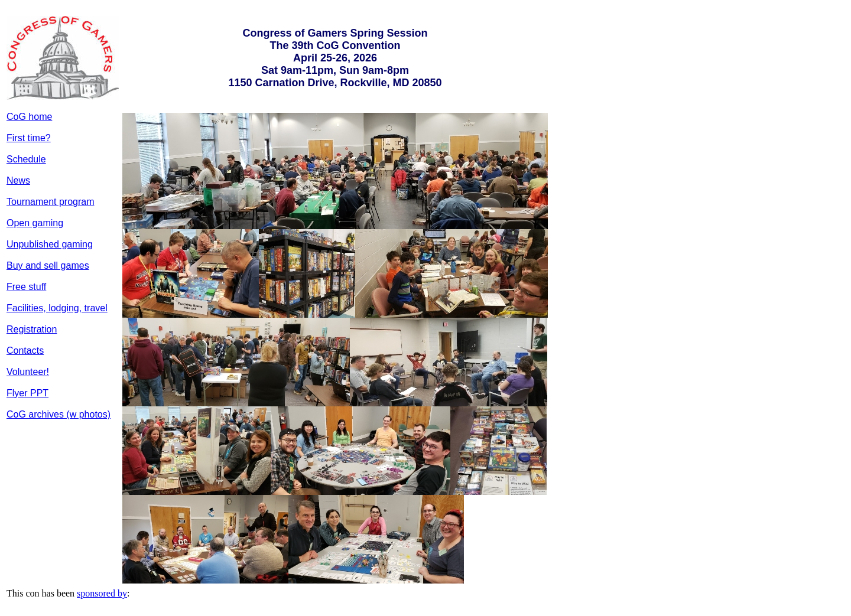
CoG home (29, 117)
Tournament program (51, 202)
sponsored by (102, 593)
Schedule (26, 159)
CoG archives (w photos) (59, 414)
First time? (29, 138)
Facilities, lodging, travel (57, 308)
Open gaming (35, 223)
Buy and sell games (48, 265)
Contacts (25, 351)
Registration (32, 329)
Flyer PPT (27, 393)
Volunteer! (28, 372)
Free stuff (26, 287)
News (18, 180)
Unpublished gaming (50, 244)
